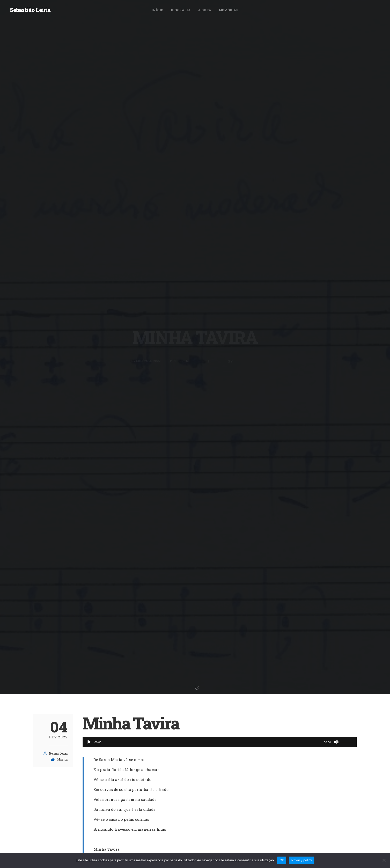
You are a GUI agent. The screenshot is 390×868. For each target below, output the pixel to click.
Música (62, 759)
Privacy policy (302, 860)
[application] (220, 742)
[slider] (213, 742)
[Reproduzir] (89, 742)
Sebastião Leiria (30, 10)
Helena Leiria (58, 753)
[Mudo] (336, 742)
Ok (282, 860)
